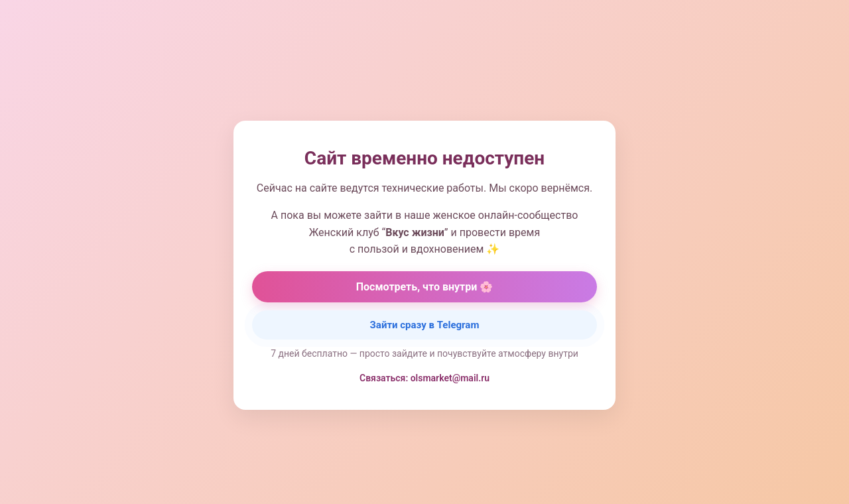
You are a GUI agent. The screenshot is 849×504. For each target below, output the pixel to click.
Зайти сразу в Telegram (425, 325)
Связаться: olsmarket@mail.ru (424, 378)
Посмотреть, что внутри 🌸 (425, 287)
